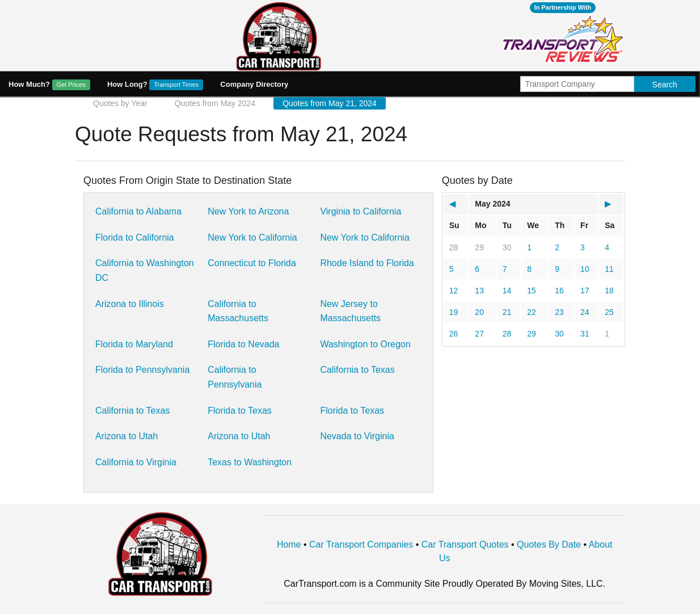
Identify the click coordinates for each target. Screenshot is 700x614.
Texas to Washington (250, 462)
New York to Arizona (248, 211)
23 (559, 312)
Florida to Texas (240, 411)
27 (479, 334)
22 (532, 312)
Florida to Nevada (243, 344)
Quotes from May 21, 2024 (330, 103)
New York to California (252, 237)
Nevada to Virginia (357, 436)
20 (479, 312)
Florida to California (135, 237)
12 (454, 291)
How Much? (49, 85)
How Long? (155, 85)
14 (507, 291)
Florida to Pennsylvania (142, 370)
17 (585, 291)
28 (454, 247)
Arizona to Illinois (130, 304)
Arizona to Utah (126, 436)
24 (585, 312)
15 (532, 291)
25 (609, 312)
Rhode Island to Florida (367, 263)
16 (559, 291)
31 (585, 334)
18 (609, 291)
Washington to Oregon (365, 344)
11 (609, 269)
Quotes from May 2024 (215, 103)
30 (507, 247)
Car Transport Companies (361, 544)
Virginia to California (360, 211)
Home (289, 544)
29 (479, 247)
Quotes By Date (549, 544)
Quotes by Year (120, 103)
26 (454, 334)
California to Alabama (138, 211)
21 (507, 312)
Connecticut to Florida (252, 263)
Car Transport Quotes (465, 544)
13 (479, 291)
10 (585, 269)
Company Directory (254, 84)
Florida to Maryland (134, 344)
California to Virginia (136, 462)
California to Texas (357, 370)
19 (454, 312)
